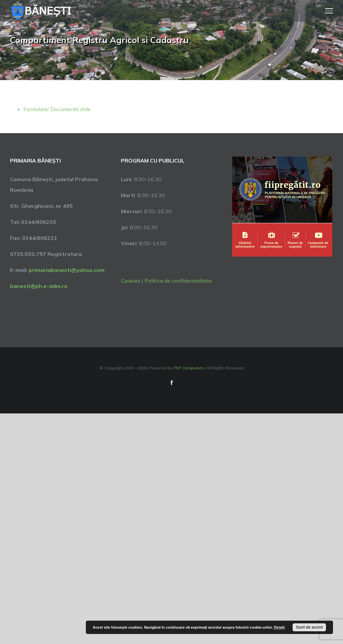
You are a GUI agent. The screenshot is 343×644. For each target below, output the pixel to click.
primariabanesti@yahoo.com (67, 270)
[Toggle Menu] (329, 11)
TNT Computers (188, 368)
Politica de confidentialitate (178, 281)
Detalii (279, 627)
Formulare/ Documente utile (57, 109)
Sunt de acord (309, 627)
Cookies (131, 281)
